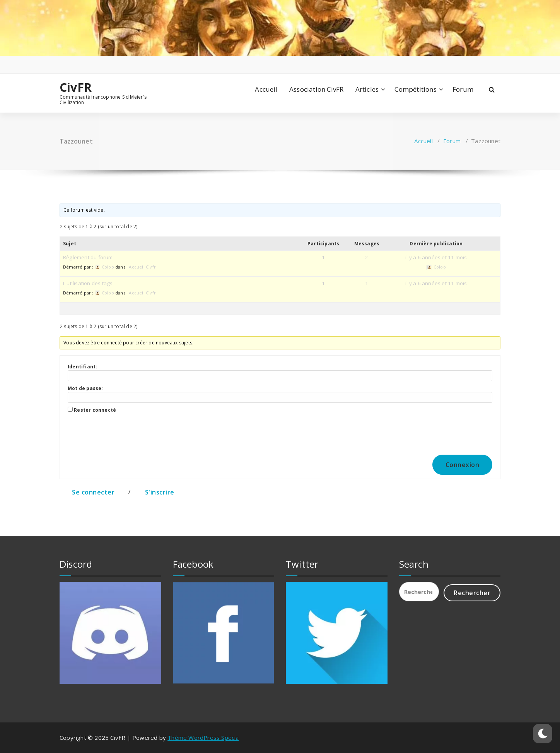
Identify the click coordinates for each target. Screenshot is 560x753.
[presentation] (120, 432)
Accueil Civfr (142, 267)
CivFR (76, 87)
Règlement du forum (88, 257)
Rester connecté (95, 410)
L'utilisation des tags (88, 283)
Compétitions (415, 89)
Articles (367, 89)
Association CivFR (316, 89)
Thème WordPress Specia (203, 738)
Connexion (463, 465)
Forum (463, 89)
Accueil (266, 89)
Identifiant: (82, 367)
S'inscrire (160, 492)
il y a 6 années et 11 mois (436, 257)
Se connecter (93, 492)
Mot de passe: (85, 388)
